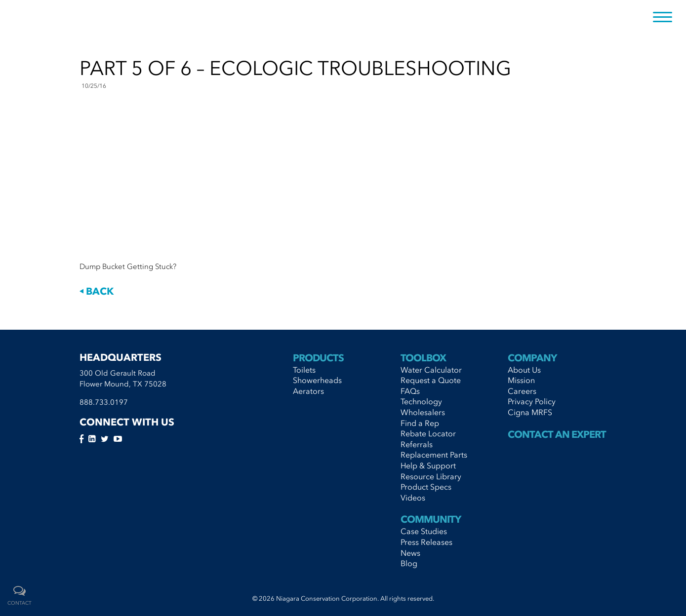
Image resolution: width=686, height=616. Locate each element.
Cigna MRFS (530, 412)
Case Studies (424, 531)
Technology (421, 401)
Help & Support (428, 465)
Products (318, 358)
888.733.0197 (104, 402)
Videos (413, 498)
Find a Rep (420, 423)
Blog (409, 563)
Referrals (417, 444)
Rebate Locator (428, 433)
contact (20, 603)
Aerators (308, 391)
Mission (521, 380)
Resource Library (431, 476)
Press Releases (426, 542)
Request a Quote (431, 380)
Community (431, 519)
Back (97, 291)
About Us (524, 370)
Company (532, 358)
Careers (522, 391)
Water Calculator (431, 370)
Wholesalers (423, 412)
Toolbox (423, 358)
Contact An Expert (557, 434)
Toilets (304, 370)
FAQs (410, 391)
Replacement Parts (434, 455)
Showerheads (317, 380)
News (410, 553)
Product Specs (426, 487)
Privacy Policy (532, 401)
